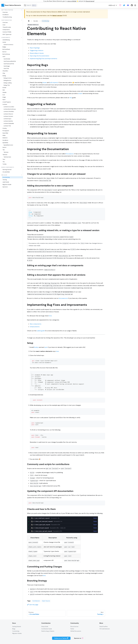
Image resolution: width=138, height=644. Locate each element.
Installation (6, 15)
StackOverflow (103, 627)
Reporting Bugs (35, 48)
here (50, 316)
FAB (4, 90)
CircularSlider (6, 172)
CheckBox (5, 71)
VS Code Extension (105, 629)
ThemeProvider (7, 27)
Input (4, 100)
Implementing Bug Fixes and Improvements (44, 59)
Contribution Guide (47, 629)
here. (44, 576)
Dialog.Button (7, 80)
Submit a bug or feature (48, 631)
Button (4, 52)
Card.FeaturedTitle (9, 64)
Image (4, 97)
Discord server (90, 1)
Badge (4, 47)
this (71, 98)
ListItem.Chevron (8, 114)
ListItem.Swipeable (9, 123)
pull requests (54, 82)
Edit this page (33, 605)
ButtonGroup (6, 54)
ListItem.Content (8, 116)
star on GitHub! (72, 1)
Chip (4, 73)
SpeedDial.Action (8, 145)
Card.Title (6, 68)
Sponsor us (79, 638)
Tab (4, 150)
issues (45, 82)
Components (6, 30)
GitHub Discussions (76, 631)
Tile (4, 162)
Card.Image (7, 66)
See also (4, 175)
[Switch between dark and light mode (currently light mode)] (135, 5)
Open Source (46, 601)
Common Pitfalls (7, 32)
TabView (5, 155)
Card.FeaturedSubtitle (10, 61)
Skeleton (5, 138)
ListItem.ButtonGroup (10, 109)
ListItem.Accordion (9, 107)
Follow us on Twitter (61, 638)
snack (80, 93)
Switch (4, 147)
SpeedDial (5, 143)
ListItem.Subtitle (8, 121)
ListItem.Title (7, 126)
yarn (46, 347)
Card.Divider (7, 59)
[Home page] (29, 21)
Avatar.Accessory (8, 45)
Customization (7, 20)
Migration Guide (7, 185)
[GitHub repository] (132, 5)
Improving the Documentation (40, 56)
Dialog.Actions (8, 78)
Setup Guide (45, 627)
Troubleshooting (7, 17)
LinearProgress (7, 102)
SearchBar (5, 133)
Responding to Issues (37, 53)
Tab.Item (6, 152)
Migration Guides (17, 633)
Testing (5, 180)
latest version (57, 16)
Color (4, 25)
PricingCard (6, 131)
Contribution (36, 601)
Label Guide (6, 182)
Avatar (4, 42)
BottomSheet (6, 49)
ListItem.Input (7, 119)
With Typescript (7, 34)
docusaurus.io (63, 298)
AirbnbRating (6, 40)
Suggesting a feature (37, 50)
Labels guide (41, 331)
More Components (8, 167)
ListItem (5, 104)
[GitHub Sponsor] (120, 5)
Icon (4, 95)
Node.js (36, 347)
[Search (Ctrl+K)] (30, 5)
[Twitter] (124, 5)
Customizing (16, 631)
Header (5, 92)
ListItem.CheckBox (9, 111)
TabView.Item (7, 157)
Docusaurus (70, 154)
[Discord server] (128, 5)
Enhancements (35, 327)
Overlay (5, 128)
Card (4, 57)
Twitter (72, 629)
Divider (4, 88)
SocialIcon (5, 140)
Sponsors (5, 187)
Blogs (14, 629)
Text (4, 159)
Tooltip (4, 164)
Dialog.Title (7, 85)
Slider (4, 135)
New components (36, 324)
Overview (5, 12)
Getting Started (7, 10)
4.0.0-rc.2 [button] (112, 5)
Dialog (4, 76)
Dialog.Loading (8, 83)
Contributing (6, 177)
